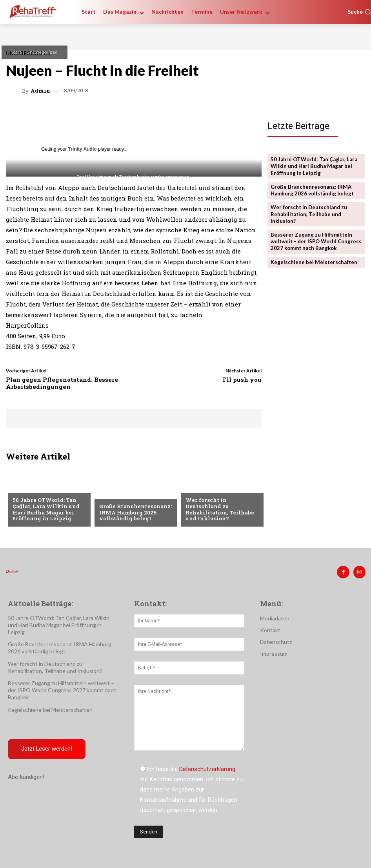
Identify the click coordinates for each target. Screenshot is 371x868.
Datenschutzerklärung (207, 769)
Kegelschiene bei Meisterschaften (314, 261)
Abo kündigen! (26, 777)
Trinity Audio (83, 149)
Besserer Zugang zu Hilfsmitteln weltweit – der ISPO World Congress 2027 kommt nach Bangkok (316, 240)
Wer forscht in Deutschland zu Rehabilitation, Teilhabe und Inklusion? (220, 510)
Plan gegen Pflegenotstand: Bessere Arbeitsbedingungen (62, 383)
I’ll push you (242, 379)
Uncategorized (42, 52)
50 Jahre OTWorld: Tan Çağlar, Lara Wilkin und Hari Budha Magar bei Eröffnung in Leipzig (45, 510)
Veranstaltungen (37, 488)
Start (16, 52)
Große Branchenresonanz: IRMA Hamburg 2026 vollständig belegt (134, 513)
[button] (359, 12)
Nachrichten (203, 488)
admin (40, 91)
